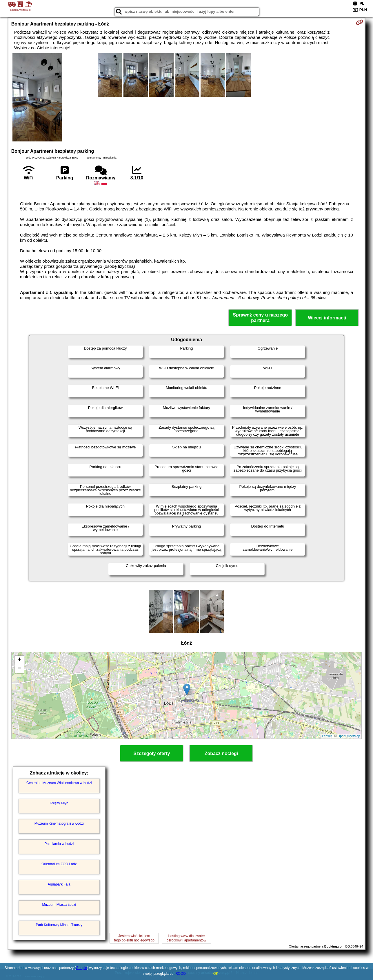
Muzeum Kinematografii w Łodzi (59, 823)
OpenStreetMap (349, 736)
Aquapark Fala (59, 884)
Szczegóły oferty (152, 753)
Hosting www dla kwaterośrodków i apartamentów (186, 938)
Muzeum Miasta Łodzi (59, 905)
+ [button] (20, 660)
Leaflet (327, 736)
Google (82, 968)
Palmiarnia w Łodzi (59, 844)
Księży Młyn (59, 803)
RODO (181, 974)
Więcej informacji (327, 318)
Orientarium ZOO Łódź (59, 864)
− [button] (20, 669)
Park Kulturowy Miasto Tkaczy (59, 925)
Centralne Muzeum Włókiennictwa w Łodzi (59, 783)
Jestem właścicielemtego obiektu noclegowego (134, 938)
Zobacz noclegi (221, 753)
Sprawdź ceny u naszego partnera (260, 318)
